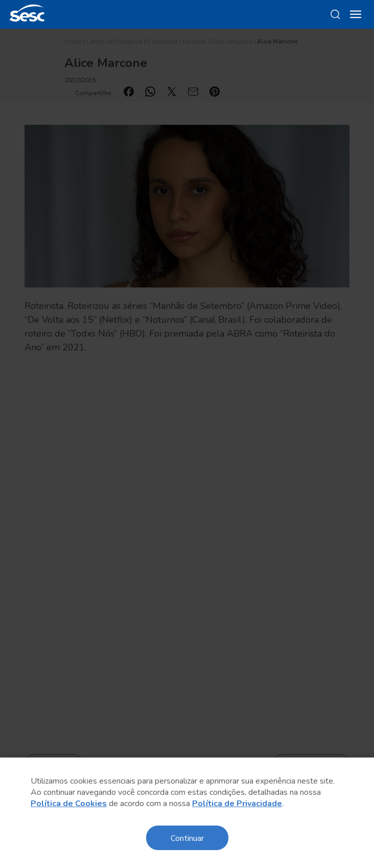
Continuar (187, 838)
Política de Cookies (69, 804)
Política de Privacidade (237, 804)
